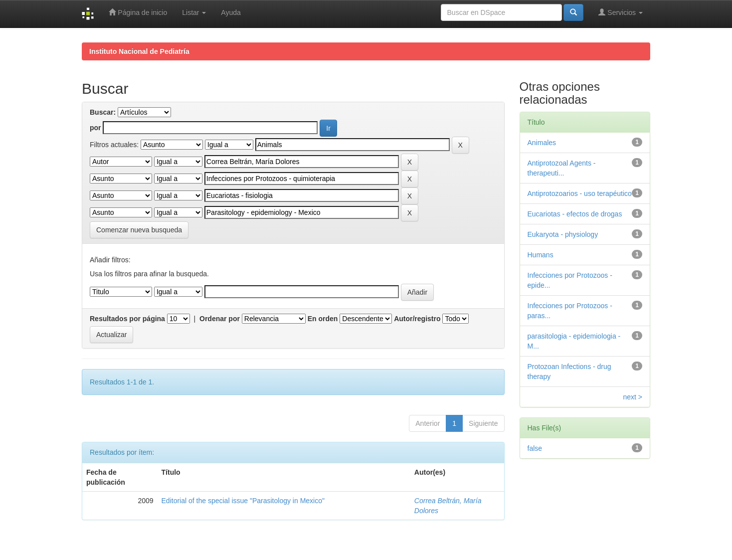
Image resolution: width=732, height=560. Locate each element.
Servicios (621, 12)
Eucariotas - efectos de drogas (575, 214)
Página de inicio (138, 12)
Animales (542, 143)
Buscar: (103, 112)
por (95, 128)
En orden (323, 319)
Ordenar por (220, 319)
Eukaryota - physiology (563, 234)
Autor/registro (417, 319)
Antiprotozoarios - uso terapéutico (580, 193)
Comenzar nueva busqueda (139, 230)
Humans (541, 255)
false (535, 448)
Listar (194, 12)
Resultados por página (127, 319)
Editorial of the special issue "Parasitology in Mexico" (243, 501)
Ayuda (231, 12)
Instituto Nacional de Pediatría (139, 51)
